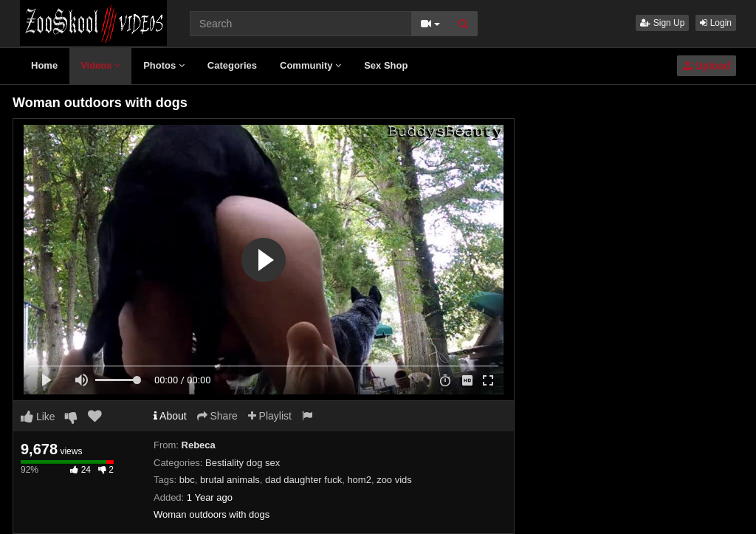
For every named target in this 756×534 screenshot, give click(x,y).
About (170, 416)
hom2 (359, 480)
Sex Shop (386, 65)
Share (217, 416)
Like (38, 417)
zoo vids (394, 480)
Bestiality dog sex (243, 463)
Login (716, 23)
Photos (164, 65)
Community (310, 65)
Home (44, 65)
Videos (100, 65)
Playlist (270, 416)
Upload (707, 66)
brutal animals (230, 480)
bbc (187, 480)
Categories (232, 65)
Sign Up (662, 23)
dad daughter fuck (303, 480)
